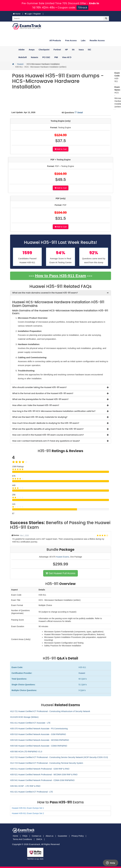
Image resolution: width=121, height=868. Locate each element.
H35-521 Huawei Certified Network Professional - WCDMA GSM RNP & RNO (44, 775)
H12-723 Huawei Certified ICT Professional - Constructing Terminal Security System (47, 763)
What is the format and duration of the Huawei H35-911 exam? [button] (43, 393)
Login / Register (33, 14)
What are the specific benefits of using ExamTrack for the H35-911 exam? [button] (48, 429)
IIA (73, 50)
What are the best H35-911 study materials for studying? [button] (40, 417)
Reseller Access (97, 40)
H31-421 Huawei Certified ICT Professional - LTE (32, 792)
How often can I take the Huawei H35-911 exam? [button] (36, 405)
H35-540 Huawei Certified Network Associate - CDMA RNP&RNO (39, 746)
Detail (79, 113)
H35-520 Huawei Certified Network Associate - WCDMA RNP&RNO (40, 740)
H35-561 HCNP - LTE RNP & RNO (25, 786)
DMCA (39, 839)
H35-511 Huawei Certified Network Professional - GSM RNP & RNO (40, 769)
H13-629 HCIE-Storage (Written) (24, 717)
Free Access (71, 40)
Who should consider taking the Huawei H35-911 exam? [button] (40, 387)
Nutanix (35, 57)
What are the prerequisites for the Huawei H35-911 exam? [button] (40, 399)
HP (66, 50)
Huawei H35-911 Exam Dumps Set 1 (28, 808)
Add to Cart (61, 149)
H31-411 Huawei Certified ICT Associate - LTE (30, 723)
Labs (83, 40)
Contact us (37, 836)
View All (67, 57)
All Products (55, 40)
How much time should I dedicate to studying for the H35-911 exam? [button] (46, 423)
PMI (56, 57)
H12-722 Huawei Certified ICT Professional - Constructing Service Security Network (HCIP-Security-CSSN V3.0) (59, 757)
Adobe (22, 50)
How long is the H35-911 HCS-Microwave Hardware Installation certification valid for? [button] (54, 411)
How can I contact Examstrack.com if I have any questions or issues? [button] (46, 441)
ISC (90, 50)
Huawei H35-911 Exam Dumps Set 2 (28, 813)
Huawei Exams (62, 557)
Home (17, 14)
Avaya (32, 50)
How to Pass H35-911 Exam (60, 276)
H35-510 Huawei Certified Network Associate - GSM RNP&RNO (38, 734)
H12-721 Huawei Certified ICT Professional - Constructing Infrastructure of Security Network (50, 711)
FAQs (25, 836)
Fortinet (57, 50)
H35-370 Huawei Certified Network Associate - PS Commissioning (39, 729)
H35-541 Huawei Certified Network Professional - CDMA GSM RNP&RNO (42, 780)
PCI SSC (46, 57)
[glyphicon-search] (106, 18)
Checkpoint (44, 50)
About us (49, 836)
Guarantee (62, 836)
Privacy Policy (78, 836)
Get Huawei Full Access (60, 573)
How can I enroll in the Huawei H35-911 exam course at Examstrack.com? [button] (48, 435)
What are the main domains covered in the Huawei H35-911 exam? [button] (45, 293)
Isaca (81, 50)
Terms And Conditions (22, 839)
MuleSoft (23, 57)
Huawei (20, 64)
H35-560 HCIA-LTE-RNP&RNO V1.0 (26, 752)
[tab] (61, 293)
